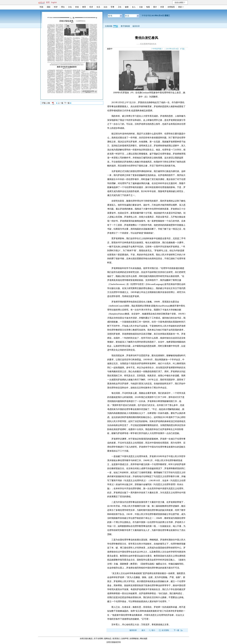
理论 (63, 7)
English (54, 2)
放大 (143, 630)
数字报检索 (125, 26)
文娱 (141, 7)
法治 (105, 7)
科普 (162, 7)
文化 (70, 7)
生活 (98, 7)
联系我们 (116, 639)
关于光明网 (98, 639)
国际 (49, 7)
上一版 (60, 103)
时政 (42, 7)
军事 (113, 7)
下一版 (68, 103)
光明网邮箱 (134, 639)
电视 (148, 7)
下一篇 (178, 630)
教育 (84, 7)
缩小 (152, 630)
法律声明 (125, 639)
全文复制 (164, 630)
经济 (91, 7)
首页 (48, 2)
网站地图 (144, 639)
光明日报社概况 (86, 639)
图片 (155, 7)
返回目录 (136, 26)
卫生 (120, 7)
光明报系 (171, 7)
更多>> (181, 7)
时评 (56, 7)
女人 (134, 7)
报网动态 (108, 639)
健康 (127, 7)
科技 (77, 7)
